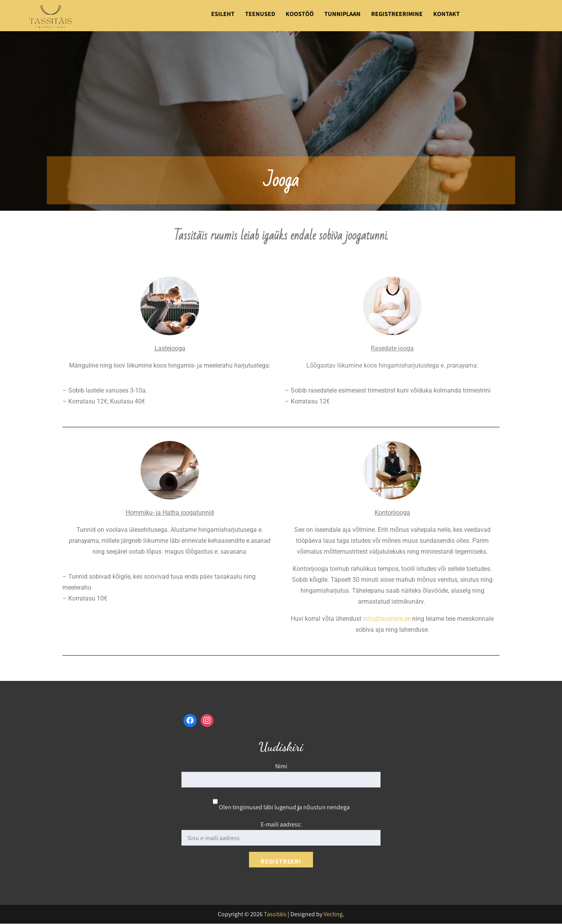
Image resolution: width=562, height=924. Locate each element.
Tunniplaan (342, 14)
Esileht (223, 14)
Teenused (260, 14)
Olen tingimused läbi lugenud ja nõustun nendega (281, 808)
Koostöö (300, 14)
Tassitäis (275, 914)
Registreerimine (397, 14)
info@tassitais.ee (387, 619)
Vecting (333, 914)
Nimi (281, 767)
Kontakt (446, 14)
